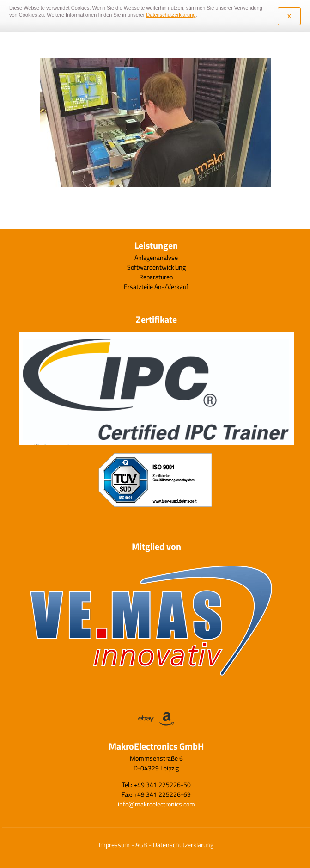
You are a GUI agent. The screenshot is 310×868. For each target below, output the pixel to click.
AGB (141, 845)
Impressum (114, 845)
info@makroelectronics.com (156, 804)
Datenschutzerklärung (183, 845)
